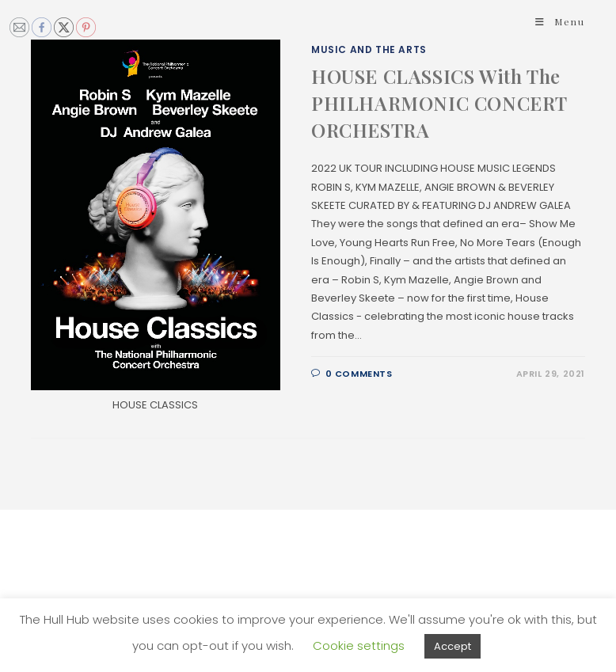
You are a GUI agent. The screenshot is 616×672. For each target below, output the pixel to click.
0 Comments (359, 374)
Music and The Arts (369, 49)
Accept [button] (452, 646)
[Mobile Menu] (560, 21)
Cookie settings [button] (359, 645)
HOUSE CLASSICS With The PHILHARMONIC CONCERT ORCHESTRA (439, 103)
